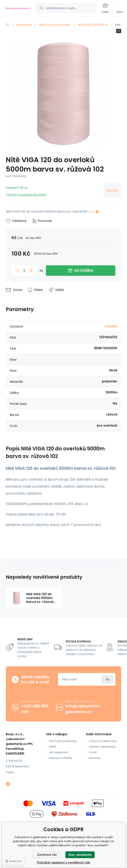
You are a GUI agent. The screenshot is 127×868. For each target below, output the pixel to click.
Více (91, 212)
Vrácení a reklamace (103, 741)
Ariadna (112, 190)
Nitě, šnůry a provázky (55, 25)
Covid (93, 752)
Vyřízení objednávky (102, 747)
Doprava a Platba (60, 758)
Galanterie (24, 25)
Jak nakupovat (59, 752)
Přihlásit (107, 679)
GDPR (52, 747)
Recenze (95, 758)
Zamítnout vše (47, 855)
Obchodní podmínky (63, 741)
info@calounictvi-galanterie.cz (83, 709)
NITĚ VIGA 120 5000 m (93, 25)
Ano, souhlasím (80, 855)
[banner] (18, 8)
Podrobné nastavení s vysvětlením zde (64, 862)
